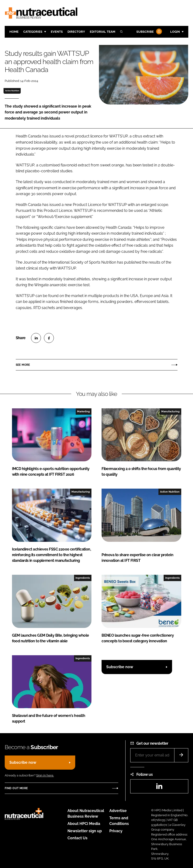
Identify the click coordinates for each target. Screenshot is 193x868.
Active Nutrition (12, 91)
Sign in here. (45, 775)
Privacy (116, 831)
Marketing (83, 411)
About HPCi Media (84, 824)
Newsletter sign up (85, 831)
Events (57, 32)
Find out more (16, 788)
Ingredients (83, 578)
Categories (33, 32)
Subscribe (149, 32)
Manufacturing (170, 411)
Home (14, 32)
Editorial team (102, 32)
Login (175, 32)
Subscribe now (120, 667)
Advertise (118, 811)
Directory (76, 32)
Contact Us (77, 838)
